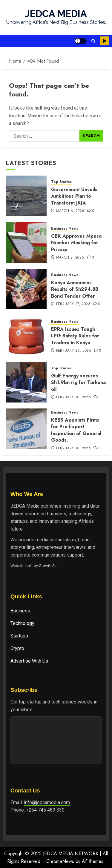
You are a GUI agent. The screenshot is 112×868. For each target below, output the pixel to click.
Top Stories (61, 182)
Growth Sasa (50, 566)
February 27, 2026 (73, 304)
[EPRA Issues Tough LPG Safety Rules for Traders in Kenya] (26, 336)
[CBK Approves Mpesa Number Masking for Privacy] (26, 242)
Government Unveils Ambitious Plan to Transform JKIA (74, 196)
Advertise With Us (29, 661)
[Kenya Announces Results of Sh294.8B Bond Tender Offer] (26, 289)
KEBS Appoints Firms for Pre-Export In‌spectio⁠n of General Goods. (76, 430)
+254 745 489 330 (45, 810)
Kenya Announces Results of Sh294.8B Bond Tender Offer (75, 289)
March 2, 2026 (70, 258)
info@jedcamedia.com (47, 802)
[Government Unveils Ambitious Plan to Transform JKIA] (26, 196)
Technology (22, 623)
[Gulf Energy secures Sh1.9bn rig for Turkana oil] (26, 382)
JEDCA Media (25, 506)
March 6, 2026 (70, 211)
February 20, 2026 (73, 397)
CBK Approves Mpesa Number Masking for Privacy (76, 243)
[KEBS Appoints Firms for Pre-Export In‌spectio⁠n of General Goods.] (26, 429)
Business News (65, 229)
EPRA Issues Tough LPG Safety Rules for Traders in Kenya (75, 336)
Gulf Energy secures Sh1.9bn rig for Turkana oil (78, 382)
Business (20, 611)
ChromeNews (60, 861)
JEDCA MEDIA (56, 14)
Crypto (17, 648)
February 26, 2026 (74, 351)
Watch (105, 41)
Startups (19, 636)
